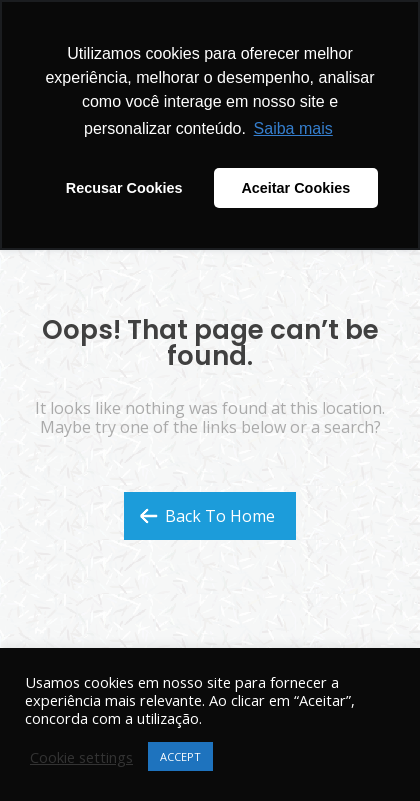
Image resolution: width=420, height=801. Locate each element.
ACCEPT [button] (180, 756)
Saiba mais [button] (293, 128)
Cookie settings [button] (81, 757)
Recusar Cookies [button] (124, 188)
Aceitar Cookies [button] (295, 188)
